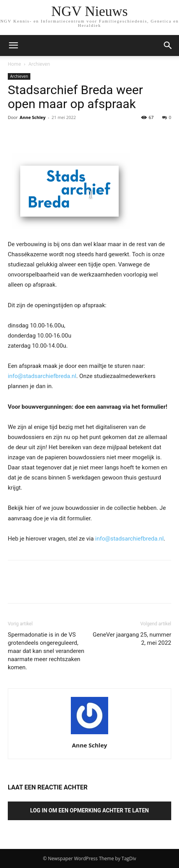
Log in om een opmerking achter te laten (90, 810)
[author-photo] (89, 734)
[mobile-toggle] (13, 45)
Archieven (39, 64)
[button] (168, 45)
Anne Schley (33, 117)
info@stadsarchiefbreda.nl (42, 376)
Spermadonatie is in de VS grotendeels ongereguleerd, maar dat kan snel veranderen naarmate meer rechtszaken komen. (46, 651)
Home (14, 64)
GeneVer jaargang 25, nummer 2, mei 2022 (132, 639)
